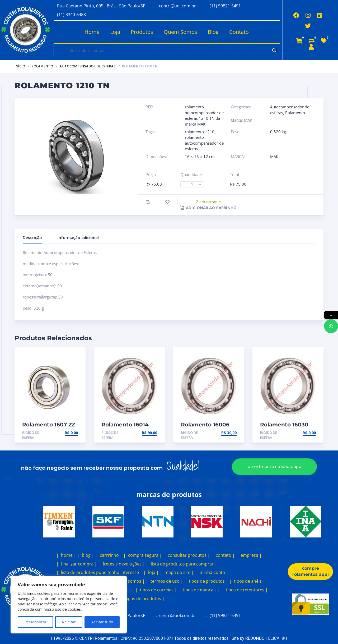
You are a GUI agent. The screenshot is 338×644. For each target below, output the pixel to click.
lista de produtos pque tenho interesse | (102, 572)
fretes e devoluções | (124, 564)
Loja (115, 32)
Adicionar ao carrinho (208, 208)
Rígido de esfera (31, 435)
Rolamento (42, 66)
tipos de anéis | (250, 581)
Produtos (142, 32)
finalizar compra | (79, 564)
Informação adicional (78, 237)
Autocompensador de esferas (88, 66)
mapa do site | (179, 572)
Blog (213, 32)
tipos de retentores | (247, 590)
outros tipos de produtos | (138, 599)
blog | (88, 555)
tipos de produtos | (208, 581)
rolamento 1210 (200, 132)
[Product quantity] (194, 184)
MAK (274, 157)
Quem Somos (180, 32)
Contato (239, 32)
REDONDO (255, 638)
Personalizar (36, 622)
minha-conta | (214, 572)
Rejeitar (69, 622)
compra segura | (145, 555)
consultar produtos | (189, 555)
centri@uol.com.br (177, 6)
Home (92, 32)
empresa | (251, 555)
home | (69, 555)
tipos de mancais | (201, 590)
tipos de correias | (158, 590)
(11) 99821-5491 (225, 6)
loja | (153, 572)
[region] (69, 605)
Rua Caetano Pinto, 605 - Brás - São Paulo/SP (101, 6)
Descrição (32, 237)
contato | (225, 555)
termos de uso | (167, 581)
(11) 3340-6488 (71, 15)
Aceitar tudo (102, 622)
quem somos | (130, 581)
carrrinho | (111, 555)
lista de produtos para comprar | (184, 564)
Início (20, 66)
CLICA (276, 638)
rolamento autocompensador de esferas (204, 143)
